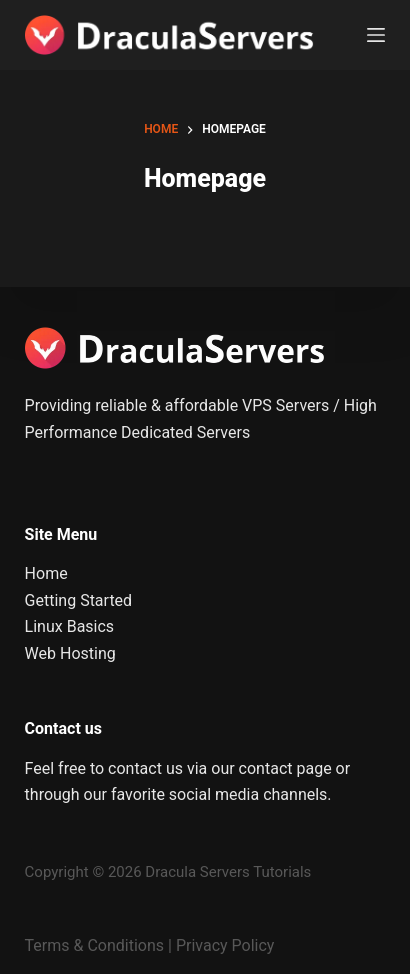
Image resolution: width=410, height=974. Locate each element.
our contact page (271, 768)
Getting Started (79, 600)
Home (46, 573)
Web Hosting (70, 653)
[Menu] (376, 35)
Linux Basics (70, 626)
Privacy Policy (225, 945)
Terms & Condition (90, 945)
